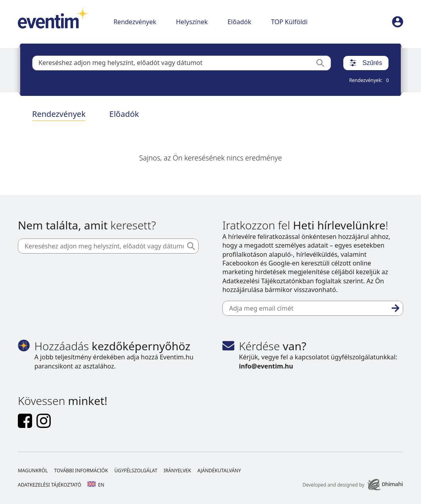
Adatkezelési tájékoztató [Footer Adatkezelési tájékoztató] (50, 485)
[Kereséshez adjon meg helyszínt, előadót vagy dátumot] (108, 246)
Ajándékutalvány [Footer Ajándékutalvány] (219, 471)
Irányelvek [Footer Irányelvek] (177, 471)
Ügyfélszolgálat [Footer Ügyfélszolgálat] (136, 471)
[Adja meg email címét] (313, 308)
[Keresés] (323, 63)
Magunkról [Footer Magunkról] (33, 471)
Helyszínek (192, 22)
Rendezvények (135, 22)
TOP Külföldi (289, 22)
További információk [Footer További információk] (81, 471)
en (96, 485)
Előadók (239, 22)
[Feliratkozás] (396, 308)
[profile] (398, 22)
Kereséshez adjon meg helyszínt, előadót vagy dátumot (121, 63)
